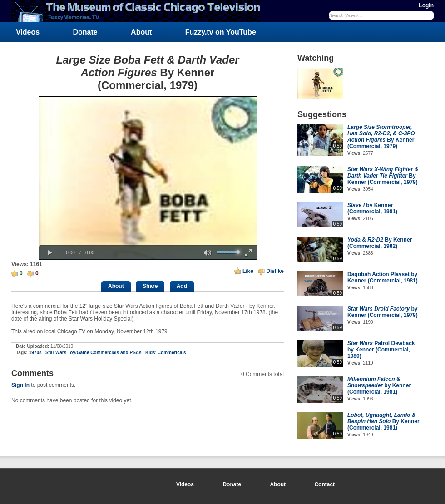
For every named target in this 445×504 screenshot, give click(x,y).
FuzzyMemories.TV (139, 11)
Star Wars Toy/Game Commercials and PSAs (94, 353)
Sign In (20, 385)
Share (150, 286)
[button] (50, 253)
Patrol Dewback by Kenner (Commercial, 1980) (381, 350)
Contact (324, 484)
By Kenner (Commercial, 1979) (381, 137)
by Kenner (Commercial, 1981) (372, 208)
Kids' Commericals (166, 353)
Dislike (275, 271)
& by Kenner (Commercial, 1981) (379, 385)
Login (426, 5)
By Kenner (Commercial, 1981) (383, 421)
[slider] (148, 245)
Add (182, 286)
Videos (28, 32)
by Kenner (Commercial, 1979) (383, 312)
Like (248, 271)
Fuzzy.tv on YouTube (221, 32)
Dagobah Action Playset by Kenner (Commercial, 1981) (383, 277)
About (141, 32)
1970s (35, 353)
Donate (85, 32)
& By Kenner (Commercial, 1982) (380, 243)
